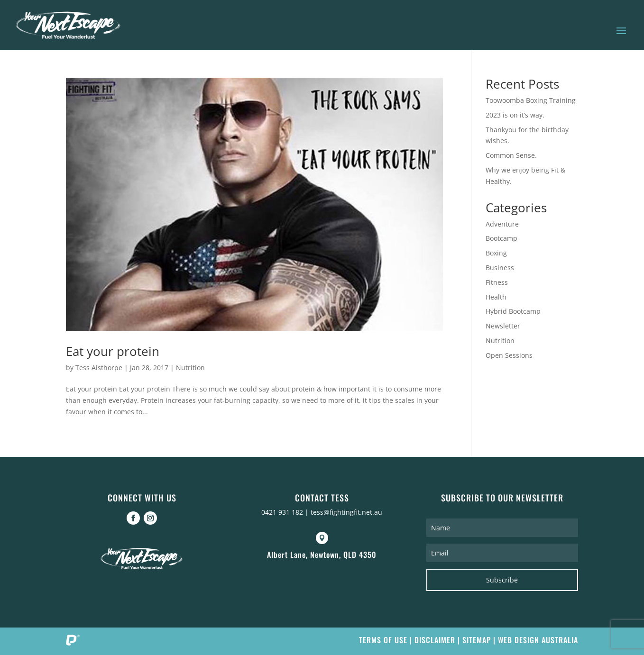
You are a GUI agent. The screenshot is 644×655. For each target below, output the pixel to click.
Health (496, 297)
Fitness (497, 282)
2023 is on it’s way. (515, 115)
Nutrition (190, 368)
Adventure (502, 224)
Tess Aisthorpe (99, 368)
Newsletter (503, 326)
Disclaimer (435, 640)
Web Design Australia (538, 640)
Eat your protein (113, 351)
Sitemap (477, 640)
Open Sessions (509, 355)
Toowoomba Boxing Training (531, 100)
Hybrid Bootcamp (513, 311)
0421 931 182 (282, 512)
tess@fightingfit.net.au (346, 512)
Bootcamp (501, 238)
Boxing (496, 253)
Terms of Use (383, 640)
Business (500, 268)
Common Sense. (511, 155)
